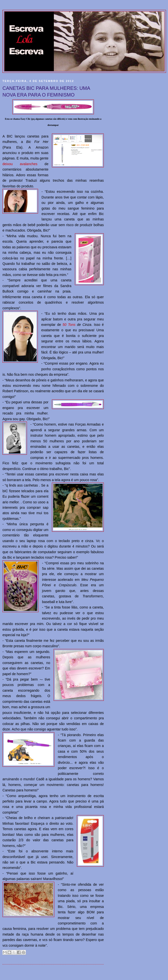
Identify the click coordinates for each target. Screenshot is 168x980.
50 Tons (69, 325)
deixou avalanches (20, 164)
